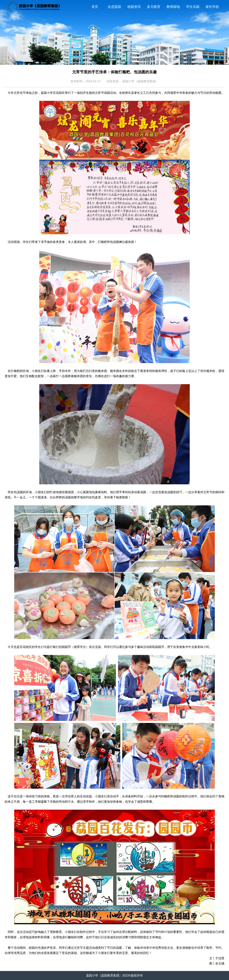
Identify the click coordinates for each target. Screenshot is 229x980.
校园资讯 (134, 7)
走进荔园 (114, 7)
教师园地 (173, 7)
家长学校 (212, 7)
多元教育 (154, 7)
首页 (95, 7)
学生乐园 (193, 7)
